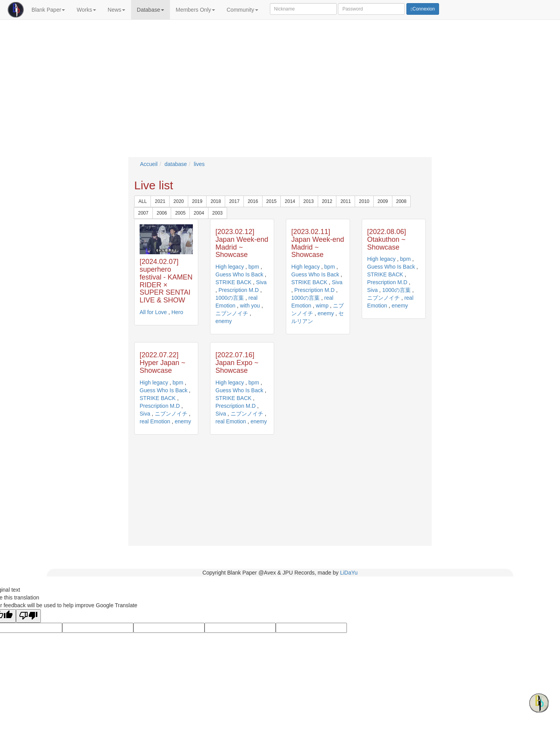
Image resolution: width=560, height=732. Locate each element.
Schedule (228, 30)
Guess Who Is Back (239, 274)
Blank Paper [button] (48, 10)
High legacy (230, 267)
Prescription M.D (239, 290)
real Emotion (155, 421)
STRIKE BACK (234, 282)
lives (199, 164)
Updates (319, 30)
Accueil (149, 164)
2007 (143, 213)
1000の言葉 (230, 298)
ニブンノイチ (232, 313)
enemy (224, 321)
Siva (261, 282)
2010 (364, 201)
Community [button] (242, 10)
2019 (197, 201)
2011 (346, 201)
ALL (143, 201)
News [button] (116, 10)
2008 (402, 201)
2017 (234, 201)
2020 (179, 201)
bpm (254, 267)
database (176, 164)
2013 (309, 201)
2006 (162, 213)
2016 (253, 201)
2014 (290, 201)
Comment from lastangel (418, 47)
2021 (160, 201)
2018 (216, 201)
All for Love (125, 47)
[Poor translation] (28, 616)
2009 (383, 201)
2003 (218, 213)
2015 (272, 201)
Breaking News (143, 30)
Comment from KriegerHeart (422, 40)
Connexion (423, 9)
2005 (180, 213)
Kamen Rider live (131, 40)
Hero (177, 312)
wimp (322, 306)
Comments (414, 30)
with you (250, 306)
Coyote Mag (126, 53)
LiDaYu (349, 573)
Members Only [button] (195, 10)
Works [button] (86, 10)
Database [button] (150, 10)
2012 (327, 201)
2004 (199, 213)
